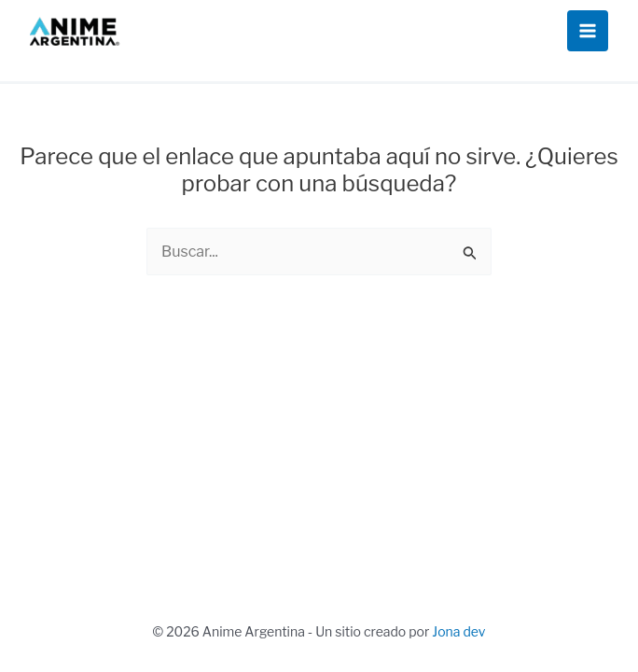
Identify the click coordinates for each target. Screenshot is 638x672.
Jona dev (458, 631)
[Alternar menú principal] (588, 31)
